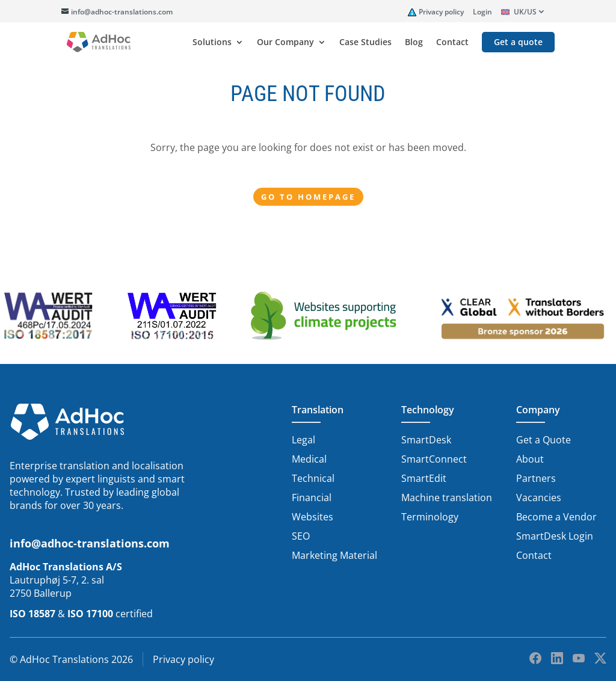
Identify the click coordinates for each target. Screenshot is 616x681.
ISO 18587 (32, 614)
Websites (313, 517)
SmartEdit (424, 478)
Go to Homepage (308, 197)
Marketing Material (334, 555)
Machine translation (447, 498)
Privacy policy (441, 12)
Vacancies (539, 498)
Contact (452, 43)
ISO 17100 (90, 614)
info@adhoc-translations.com (90, 543)
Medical (309, 459)
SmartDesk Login (555, 536)
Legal (303, 440)
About (530, 459)
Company (538, 410)
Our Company (285, 43)
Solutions (212, 43)
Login (482, 12)
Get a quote (518, 43)
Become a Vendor (556, 517)
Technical (313, 478)
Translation (318, 410)
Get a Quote (544, 440)
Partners (536, 478)
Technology (428, 410)
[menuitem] (523, 14)
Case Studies (365, 43)
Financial (312, 498)
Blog (414, 43)
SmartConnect (434, 459)
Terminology (430, 517)
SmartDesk (426, 440)
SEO (301, 536)
